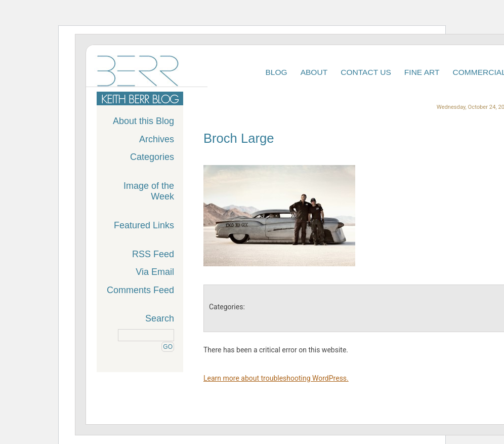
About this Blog (143, 121)
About (314, 72)
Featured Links (144, 225)
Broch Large (239, 138)
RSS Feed (153, 254)
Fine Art (422, 72)
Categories (152, 157)
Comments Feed (140, 290)
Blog (276, 72)
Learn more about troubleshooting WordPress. (276, 378)
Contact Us (366, 72)
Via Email (155, 272)
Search (160, 318)
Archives (157, 139)
